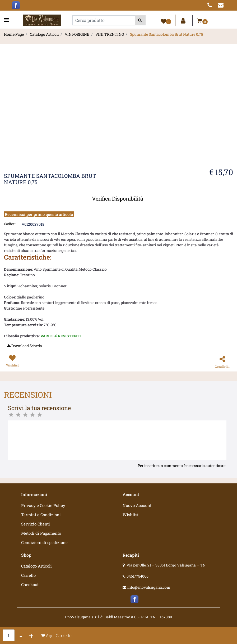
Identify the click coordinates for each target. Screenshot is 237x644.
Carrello (28, 575)
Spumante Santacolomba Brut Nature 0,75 (166, 34)
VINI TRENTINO (110, 34)
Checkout (30, 584)
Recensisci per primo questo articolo (39, 214)
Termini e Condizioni (41, 515)
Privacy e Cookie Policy (43, 505)
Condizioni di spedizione (44, 542)
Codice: (10, 224)
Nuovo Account (137, 505)
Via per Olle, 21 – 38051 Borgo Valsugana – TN (166, 565)
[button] (140, 20)
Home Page (14, 34)
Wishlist (131, 515)
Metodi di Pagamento (41, 533)
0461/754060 (138, 576)
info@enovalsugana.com (149, 587)
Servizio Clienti (36, 524)
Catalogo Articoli (44, 34)
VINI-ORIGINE (77, 34)
